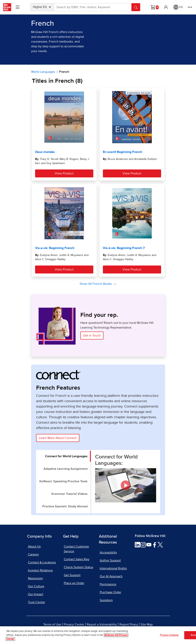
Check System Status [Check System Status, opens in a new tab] (78, 567)
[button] (166, 7)
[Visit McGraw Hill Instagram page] (143, 544)
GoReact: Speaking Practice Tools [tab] (63, 481)
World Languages (43, 72)
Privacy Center (74, 625)
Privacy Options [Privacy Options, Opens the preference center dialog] (169, 635)
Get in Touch (92, 336)
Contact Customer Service (76, 549)
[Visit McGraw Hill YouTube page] (149, 544)
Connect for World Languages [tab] (66, 456)
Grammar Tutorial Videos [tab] (69, 494)
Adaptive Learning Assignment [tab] (65, 469)
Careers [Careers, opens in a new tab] (33, 555)
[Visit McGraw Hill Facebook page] (155, 544)
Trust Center (36, 602)
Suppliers (106, 600)
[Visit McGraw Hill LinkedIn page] (137, 544)
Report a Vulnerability (102, 625)
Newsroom (35, 578)
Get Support (72, 575)
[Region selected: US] (178, 7)
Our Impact (36, 594)
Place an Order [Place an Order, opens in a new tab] (74, 583)
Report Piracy (129, 625)
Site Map (147, 625)
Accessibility (108, 553)
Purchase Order (110, 592)
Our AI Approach (111, 576)
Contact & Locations (42, 562)
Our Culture (36, 586)
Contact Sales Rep (77, 559)
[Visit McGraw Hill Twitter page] (160, 544)
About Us (34, 547)
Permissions (108, 584)
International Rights (113, 568)
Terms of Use (52, 625)
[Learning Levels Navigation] (18, 7)
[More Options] (190, 7)
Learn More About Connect (58, 438)
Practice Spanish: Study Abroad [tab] (65, 506)
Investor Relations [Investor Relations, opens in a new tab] (40, 570)
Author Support (110, 560)
